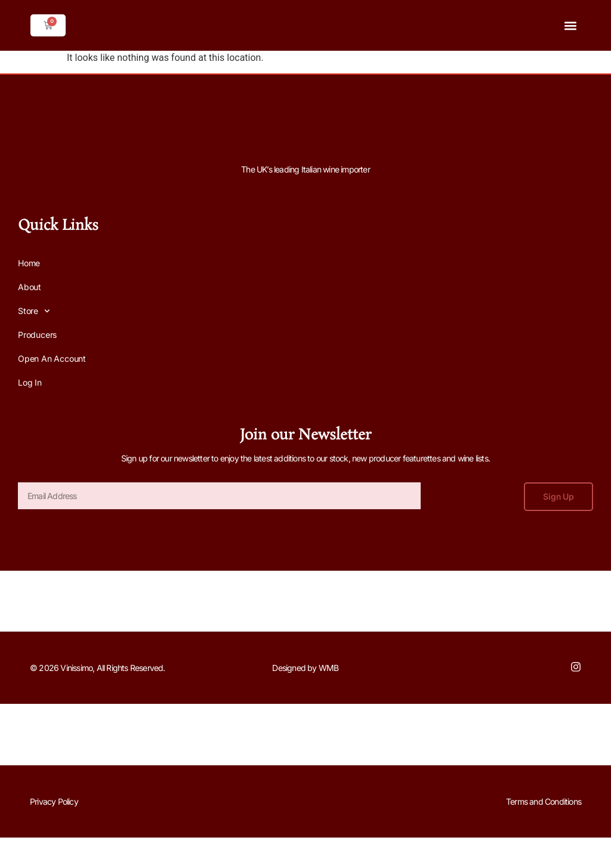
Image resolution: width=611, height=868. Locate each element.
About (30, 287)
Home (29, 263)
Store (34, 311)
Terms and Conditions (544, 801)
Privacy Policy (54, 801)
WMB (329, 668)
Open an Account (52, 358)
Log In (30, 382)
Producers (37, 335)
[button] (571, 25)
